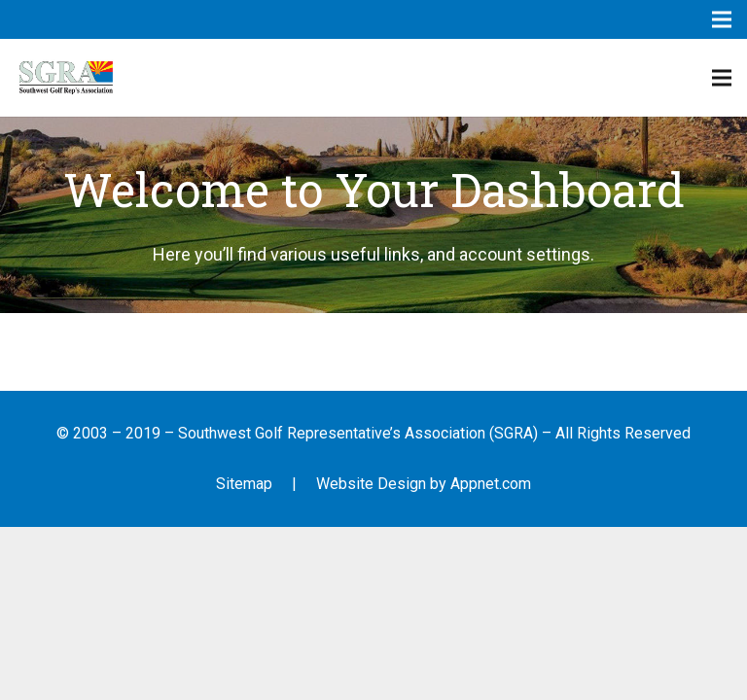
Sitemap (244, 484)
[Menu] (722, 78)
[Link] (66, 78)
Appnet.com (491, 484)
